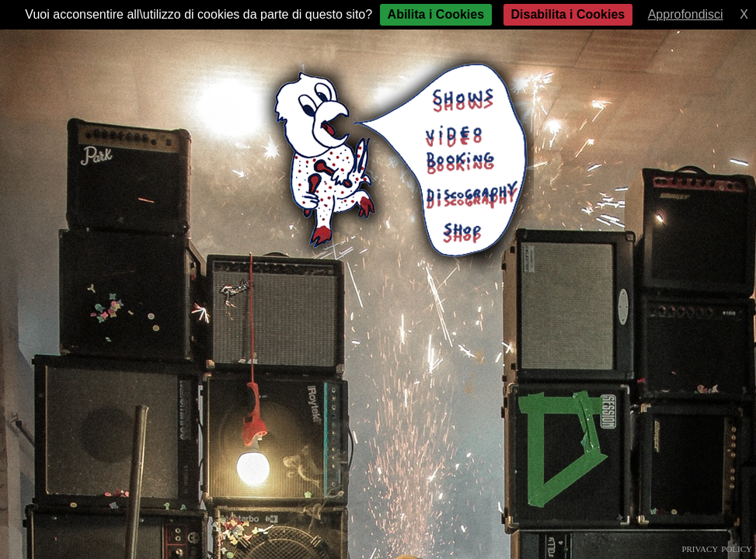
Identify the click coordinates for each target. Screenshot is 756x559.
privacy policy (717, 548)
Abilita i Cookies (436, 14)
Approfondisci (686, 14)
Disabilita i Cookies (568, 14)
